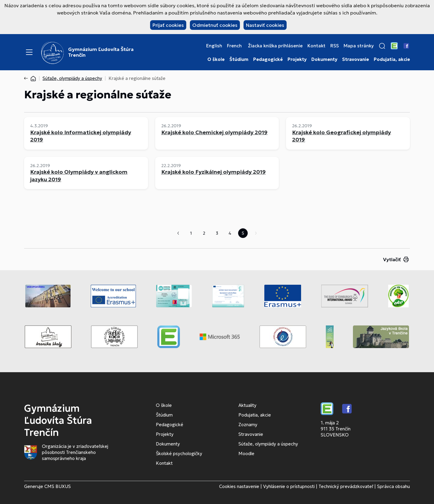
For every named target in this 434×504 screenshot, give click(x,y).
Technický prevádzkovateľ (346, 486)
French (234, 46)
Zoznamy (248, 425)
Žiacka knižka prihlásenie (275, 46)
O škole (216, 59)
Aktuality (247, 405)
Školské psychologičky (179, 453)
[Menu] (29, 52)
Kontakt (316, 46)
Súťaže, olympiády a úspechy (72, 78)
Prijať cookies (168, 25)
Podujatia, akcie (392, 59)
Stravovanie (355, 59)
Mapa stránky (359, 46)
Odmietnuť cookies (215, 25)
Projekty (297, 59)
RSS (335, 46)
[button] (382, 46)
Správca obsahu (393, 486)
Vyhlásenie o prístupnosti (289, 486)
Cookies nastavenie (239, 486)
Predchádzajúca (178, 233)
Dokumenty (324, 59)
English (214, 46)
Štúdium (239, 59)
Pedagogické (268, 59)
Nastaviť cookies (265, 25)
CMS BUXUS (58, 486)
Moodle (246, 453)
